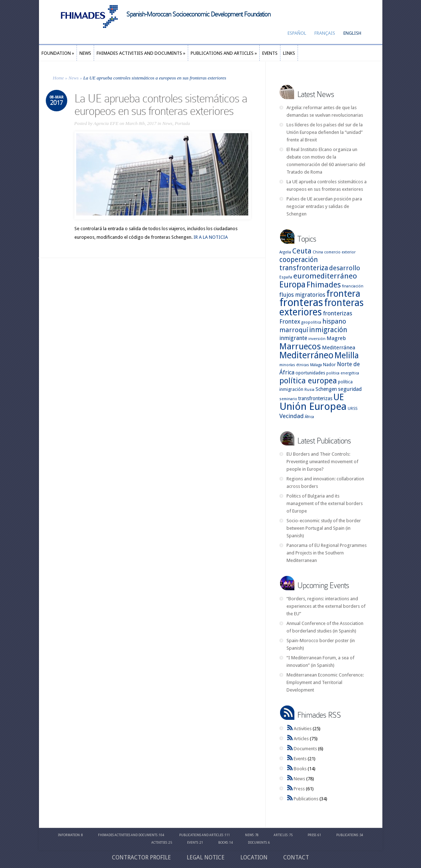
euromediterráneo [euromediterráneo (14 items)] (325, 276)
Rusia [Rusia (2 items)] (309, 390)
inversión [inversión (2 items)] (317, 339)
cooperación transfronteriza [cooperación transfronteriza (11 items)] (304, 264)
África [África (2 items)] (309, 417)
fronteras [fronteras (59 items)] (301, 302)
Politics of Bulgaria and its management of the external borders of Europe (325, 503)
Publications (306, 799)
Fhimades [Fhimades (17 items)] (324, 285)
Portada (182, 123)
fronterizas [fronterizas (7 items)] (338, 313)
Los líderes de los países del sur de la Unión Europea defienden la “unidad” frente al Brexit (325, 132)
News (74, 78)
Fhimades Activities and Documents (128, 835)
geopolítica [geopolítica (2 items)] (311, 322)
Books (300, 769)
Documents (305, 749)
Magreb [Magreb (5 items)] (336, 338)
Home (58, 78)
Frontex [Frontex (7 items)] (290, 321)
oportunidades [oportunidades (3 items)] (310, 373)
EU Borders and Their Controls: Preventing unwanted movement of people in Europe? (322, 462)
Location (254, 857)
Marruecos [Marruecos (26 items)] (300, 346)
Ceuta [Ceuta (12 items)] (302, 251)
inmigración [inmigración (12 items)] (328, 330)
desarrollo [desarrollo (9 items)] (345, 268)
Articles (301, 739)
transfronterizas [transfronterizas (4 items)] (315, 398)
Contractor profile (141, 857)
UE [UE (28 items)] (339, 397)
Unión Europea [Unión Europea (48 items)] (313, 406)
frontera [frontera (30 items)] (343, 294)
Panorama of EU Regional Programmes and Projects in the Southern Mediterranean (327, 553)
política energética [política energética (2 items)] (343, 373)
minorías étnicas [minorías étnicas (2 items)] (294, 365)
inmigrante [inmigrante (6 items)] (293, 338)
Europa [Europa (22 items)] (292, 285)
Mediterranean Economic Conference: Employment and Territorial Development (325, 682)
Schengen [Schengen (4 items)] (326, 389)
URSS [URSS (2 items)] (353, 409)
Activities (303, 729)
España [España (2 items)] (286, 277)
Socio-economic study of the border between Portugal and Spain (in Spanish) (324, 528)
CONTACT (296, 857)
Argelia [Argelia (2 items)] (285, 252)
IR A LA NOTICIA (211, 237)
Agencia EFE (106, 123)
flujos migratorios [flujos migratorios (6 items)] (302, 295)
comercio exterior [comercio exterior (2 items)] (340, 252)
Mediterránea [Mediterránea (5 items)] (339, 348)
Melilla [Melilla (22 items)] (347, 355)
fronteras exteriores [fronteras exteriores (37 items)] (322, 307)
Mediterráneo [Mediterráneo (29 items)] (306, 355)
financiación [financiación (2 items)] (353, 286)
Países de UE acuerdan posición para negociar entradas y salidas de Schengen (324, 206)
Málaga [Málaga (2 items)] (316, 365)
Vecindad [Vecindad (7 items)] (292, 416)
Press (299, 789)
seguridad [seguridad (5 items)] (350, 389)
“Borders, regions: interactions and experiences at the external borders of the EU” (326, 606)
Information (69, 835)
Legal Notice (206, 857)
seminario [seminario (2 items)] (288, 399)
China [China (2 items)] (318, 252)
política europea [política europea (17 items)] (308, 381)
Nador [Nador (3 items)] (329, 365)
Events (300, 759)
